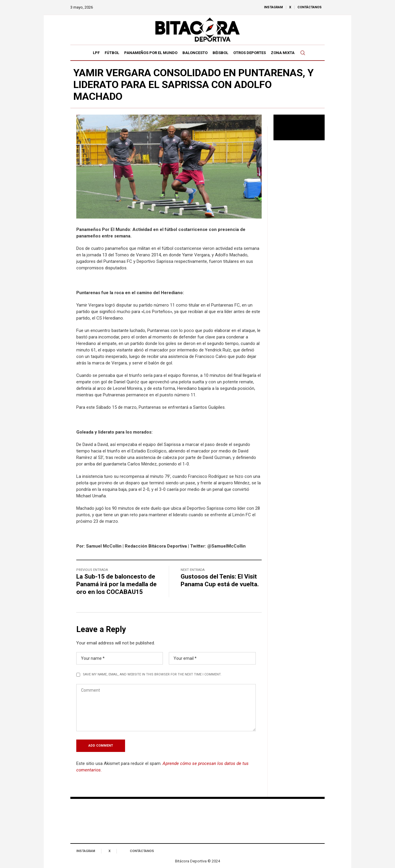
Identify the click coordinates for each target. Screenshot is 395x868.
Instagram (86, 851)
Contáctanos (142, 851)
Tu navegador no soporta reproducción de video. (299, 127)
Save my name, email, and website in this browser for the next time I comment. (152, 674)
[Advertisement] (299, 241)
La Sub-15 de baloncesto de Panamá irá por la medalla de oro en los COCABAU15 (116, 584)
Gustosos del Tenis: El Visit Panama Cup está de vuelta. (220, 580)
